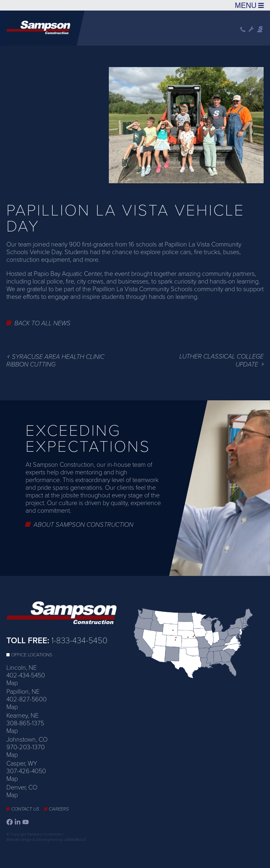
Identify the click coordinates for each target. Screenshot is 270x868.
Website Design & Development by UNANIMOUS (46, 840)
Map (12, 683)
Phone (243, 30)
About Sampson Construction (83, 525)
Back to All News (42, 323)
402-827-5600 (26, 699)
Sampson (260, 29)
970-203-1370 (26, 747)
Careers (59, 809)
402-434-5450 (26, 676)
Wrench (251, 29)
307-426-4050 (26, 771)
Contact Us (25, 809)
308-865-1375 (25, 723)
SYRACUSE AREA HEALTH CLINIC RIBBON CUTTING (55, 361)
